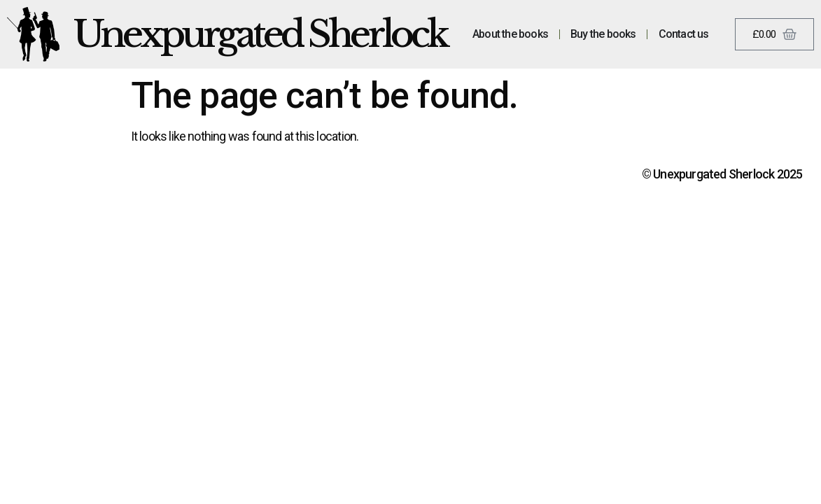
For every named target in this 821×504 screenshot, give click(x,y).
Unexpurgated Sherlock (260, 34)
